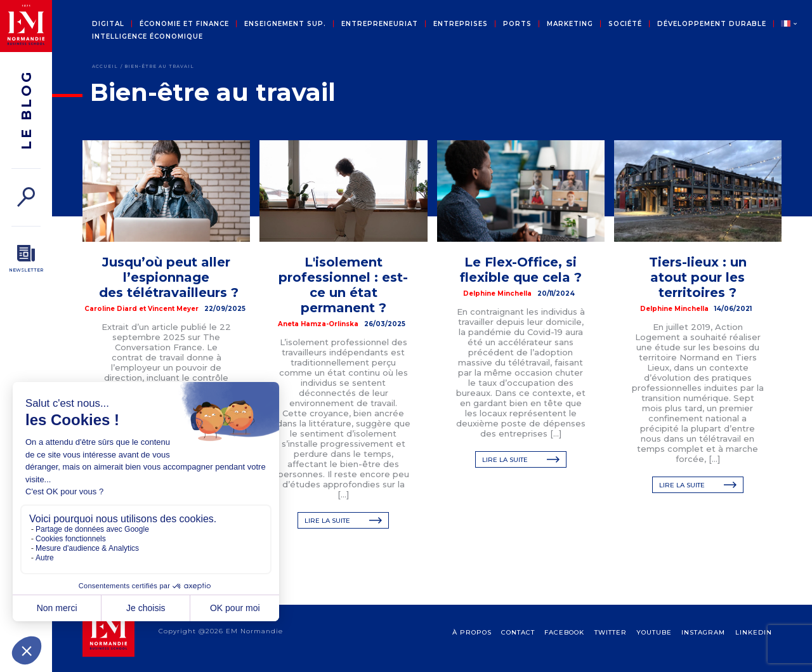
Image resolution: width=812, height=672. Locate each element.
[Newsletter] (26, 259)
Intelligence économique (147, 37)
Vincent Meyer (173, 309)
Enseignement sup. (285, 24)
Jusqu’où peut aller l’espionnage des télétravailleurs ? (169, 277)
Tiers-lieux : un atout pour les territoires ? (698, 277)
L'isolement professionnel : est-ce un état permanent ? (343, 285)
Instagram (703, 645)
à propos (472, 645)
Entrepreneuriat (380, 24)
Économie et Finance (184, 24)
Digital (108, 24)
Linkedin (754, 645)
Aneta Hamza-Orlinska (318, 324)
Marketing (570, 24)
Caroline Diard (111, 309)
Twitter (611, 645)
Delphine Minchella (497, 293)
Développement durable (712, 24)
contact (518, 645)
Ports (517, 24)
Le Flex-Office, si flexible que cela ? (521, 270)
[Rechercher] (26, 197)
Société (625, 24)
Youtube (654, 645)
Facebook (564, 645)
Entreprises (461, 24)
